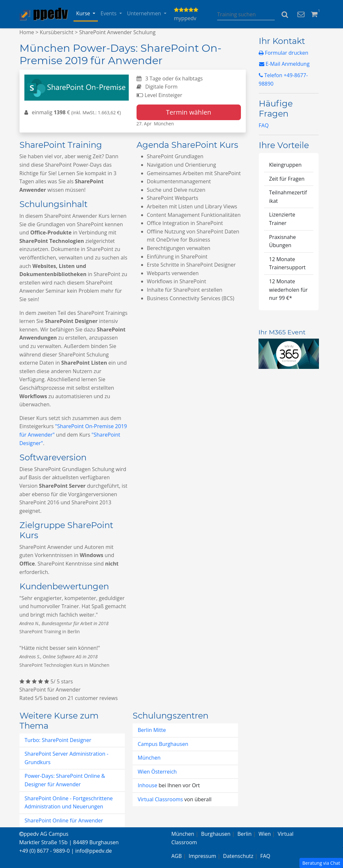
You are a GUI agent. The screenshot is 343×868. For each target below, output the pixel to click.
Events (109, 13)
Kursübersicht (57, 32)
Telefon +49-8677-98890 (283, 79)
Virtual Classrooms (160, 799)
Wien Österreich (157, 772)
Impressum (202, 856)
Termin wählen (189, 112)
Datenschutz (238, 856)
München (149, 758)
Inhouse (148, 785)
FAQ (264, 125)
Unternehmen (145, 13)
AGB (177, 856)
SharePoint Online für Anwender (64, 820)
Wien (265, 834)
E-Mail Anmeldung (284, 64)
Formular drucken (284, 53)
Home (27, 32)
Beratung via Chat (321, 863)
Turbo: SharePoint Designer (58, 740)
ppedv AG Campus (44, 834)
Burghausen (216, 834)
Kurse (84, 13)
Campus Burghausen (163, 744)
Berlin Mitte (152, 730)
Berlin (244, 834)
